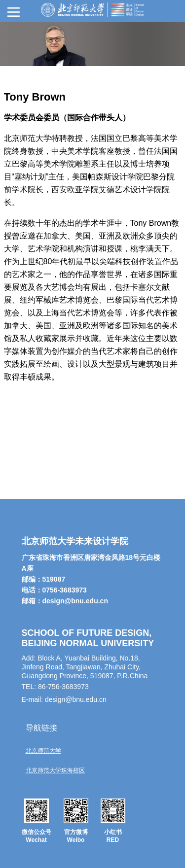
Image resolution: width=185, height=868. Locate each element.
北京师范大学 (43, 751)
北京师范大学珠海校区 (55, 770)
